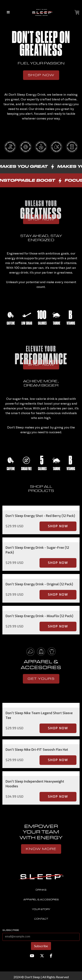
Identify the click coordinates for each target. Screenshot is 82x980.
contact (41, 919)
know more (41, 849)
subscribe (11, 930)
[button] (8, 12)
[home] (41, 12)
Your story (41, 909)
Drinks (41, 890)
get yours (41, 679)
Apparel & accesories (41, 900)
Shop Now (41, 75)
